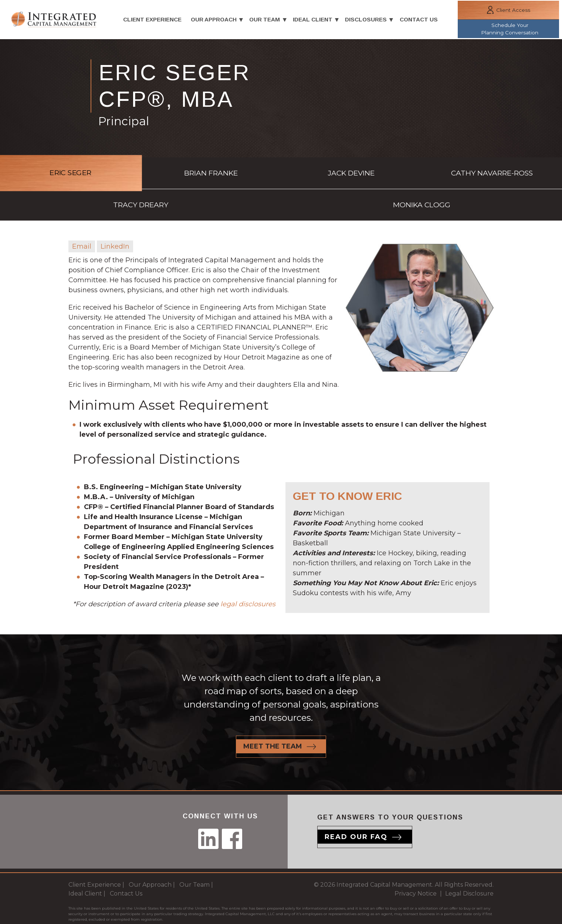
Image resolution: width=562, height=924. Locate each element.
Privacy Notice (416, 868)
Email (82, 219)
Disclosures (368, 20)
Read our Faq (356, 811)
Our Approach (213, 20)
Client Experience (152, 20)
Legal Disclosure (469, 868)
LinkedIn (115, 219)
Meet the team (273, 720)
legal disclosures (248, 577)
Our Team (265, 20)
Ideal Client (314, 20)
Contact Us (421, 20)
